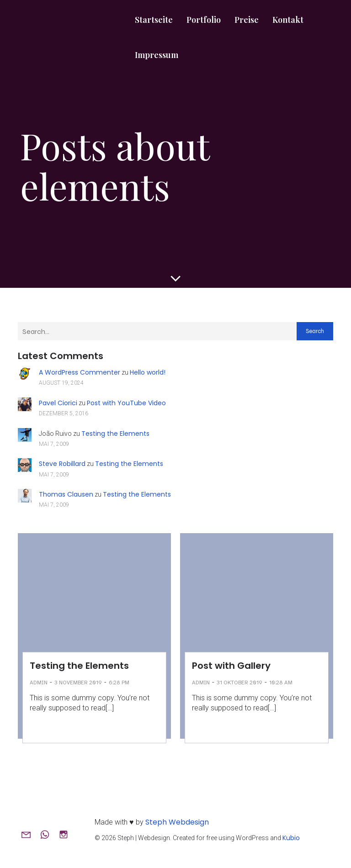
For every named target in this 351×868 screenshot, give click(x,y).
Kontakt (288, 20)
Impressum (157, 55)
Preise (247, 20)
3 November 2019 (78, 683)
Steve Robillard (62, 464)
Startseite (154, 20)
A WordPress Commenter (80, 372)
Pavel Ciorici (58, 403)
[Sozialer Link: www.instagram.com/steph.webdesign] (67, 834)
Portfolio (204, 20)
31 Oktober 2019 (239, 683)
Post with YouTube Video (126, 403)
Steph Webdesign (177, 822)
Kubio (291, 838)
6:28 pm (119, 683)
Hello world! (148, 372)
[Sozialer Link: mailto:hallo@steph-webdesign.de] (29, 834)
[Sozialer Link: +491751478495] (48, 834)
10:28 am (281, 683)
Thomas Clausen (66, 494)
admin (39, 683)
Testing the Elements (115, 434)
